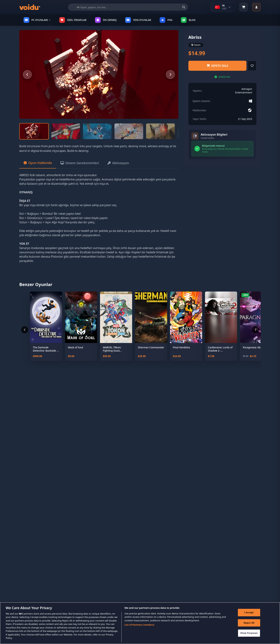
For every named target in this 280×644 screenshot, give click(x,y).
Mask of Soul (75, 347)
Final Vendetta (181, 347)
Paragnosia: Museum (255, 347)
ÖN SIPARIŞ (106, 20)
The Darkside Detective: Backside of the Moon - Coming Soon (46, 349)
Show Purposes (249, 639)
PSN (166, 20)
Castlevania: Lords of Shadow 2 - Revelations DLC (220, 349)
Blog (188, 20)
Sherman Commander (151, 347)
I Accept (249, 619)
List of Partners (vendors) (139, 631)
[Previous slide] (27, 74)
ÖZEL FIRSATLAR (73, 20)
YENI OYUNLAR (138, 20)
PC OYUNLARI (37, 20)
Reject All (249, 629)
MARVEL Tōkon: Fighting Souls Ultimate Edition (112, 349)
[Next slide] (170, 74)
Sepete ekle (217, 66)
